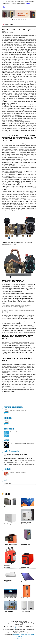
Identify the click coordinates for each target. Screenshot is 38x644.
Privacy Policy (19, 638)
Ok (4, 7)
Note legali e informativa (20, 635)
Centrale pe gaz (9, 25)
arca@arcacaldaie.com (19, 628)
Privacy (28, 3)
